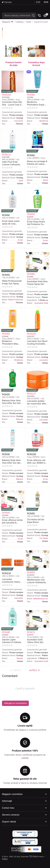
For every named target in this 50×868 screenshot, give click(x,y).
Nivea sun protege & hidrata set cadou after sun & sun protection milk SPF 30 (37, 163)
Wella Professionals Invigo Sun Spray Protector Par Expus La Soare (12, 282)
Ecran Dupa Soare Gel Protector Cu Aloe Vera (36, 223)
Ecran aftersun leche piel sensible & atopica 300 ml (12, 521)
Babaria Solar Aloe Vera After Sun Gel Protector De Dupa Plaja (12, 402)
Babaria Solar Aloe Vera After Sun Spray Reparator (12, 462)
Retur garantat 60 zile (25, 779)
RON (46, 2)
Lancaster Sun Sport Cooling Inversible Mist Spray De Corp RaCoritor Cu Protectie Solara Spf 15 (37, 343)
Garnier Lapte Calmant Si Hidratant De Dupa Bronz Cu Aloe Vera (12, 641)
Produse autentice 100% (25, 751)
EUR (38, 2)
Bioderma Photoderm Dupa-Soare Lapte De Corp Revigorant (37, 103)
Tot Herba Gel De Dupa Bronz (36, 521)
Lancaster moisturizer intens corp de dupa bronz (12, 581)
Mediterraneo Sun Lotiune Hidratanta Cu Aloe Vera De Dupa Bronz (36, 581)
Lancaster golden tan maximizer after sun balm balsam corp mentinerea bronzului (37, 402)
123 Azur (33, 856)
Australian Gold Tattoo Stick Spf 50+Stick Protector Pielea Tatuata (36, 641)
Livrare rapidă (25, 726)
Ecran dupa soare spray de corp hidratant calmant (11, 222)
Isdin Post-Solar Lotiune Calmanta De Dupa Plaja (11, 163)
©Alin (5, 859)
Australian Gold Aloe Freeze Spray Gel (37, 283)
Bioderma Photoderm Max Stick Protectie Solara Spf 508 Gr (11, 343)
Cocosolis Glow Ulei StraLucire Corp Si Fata (12, 103)
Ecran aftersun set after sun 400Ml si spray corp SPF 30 (36, 462)
